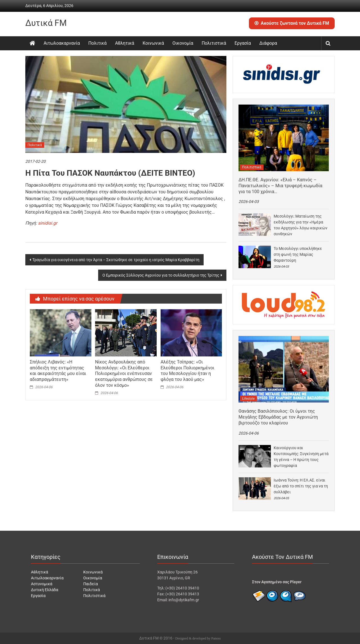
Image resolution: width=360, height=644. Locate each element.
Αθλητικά (125, 43)
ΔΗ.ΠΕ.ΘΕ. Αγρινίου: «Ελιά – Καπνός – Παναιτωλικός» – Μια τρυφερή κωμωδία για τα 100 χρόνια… (280, 186)
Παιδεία (91, 584)
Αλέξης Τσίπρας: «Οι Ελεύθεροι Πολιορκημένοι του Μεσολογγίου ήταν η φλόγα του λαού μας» (187, 371)
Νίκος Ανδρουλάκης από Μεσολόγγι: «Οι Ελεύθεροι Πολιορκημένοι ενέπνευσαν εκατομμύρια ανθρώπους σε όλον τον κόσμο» (124, 374)
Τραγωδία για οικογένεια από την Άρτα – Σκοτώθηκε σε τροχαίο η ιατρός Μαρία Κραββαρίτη (116, 260)
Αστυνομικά (42, 584)
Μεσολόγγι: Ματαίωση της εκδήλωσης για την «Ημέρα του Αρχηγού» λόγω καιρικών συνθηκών (301, 225)
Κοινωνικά (153, 43)
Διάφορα (268, 43)
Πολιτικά (97, 43)
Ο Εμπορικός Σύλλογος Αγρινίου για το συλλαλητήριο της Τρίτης (161, 275)
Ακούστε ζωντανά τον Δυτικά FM (292, 23)
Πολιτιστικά (214, 43)
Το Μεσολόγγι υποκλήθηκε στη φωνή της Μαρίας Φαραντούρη (298, 254)
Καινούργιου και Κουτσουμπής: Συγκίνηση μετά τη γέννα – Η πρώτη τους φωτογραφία (301, 457)
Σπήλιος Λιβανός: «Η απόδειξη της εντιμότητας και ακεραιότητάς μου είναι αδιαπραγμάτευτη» (58, 371)
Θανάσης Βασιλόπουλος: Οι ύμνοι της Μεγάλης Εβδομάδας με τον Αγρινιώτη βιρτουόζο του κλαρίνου (278, 417)
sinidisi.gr (48, 223)
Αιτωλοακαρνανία (62, 43)
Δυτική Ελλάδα (45, 590)
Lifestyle (248, 399)
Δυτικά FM (46, 23)
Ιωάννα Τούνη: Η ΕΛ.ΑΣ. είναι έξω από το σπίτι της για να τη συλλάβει (301, 486)
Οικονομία (183, 43)
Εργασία (243, 43)
